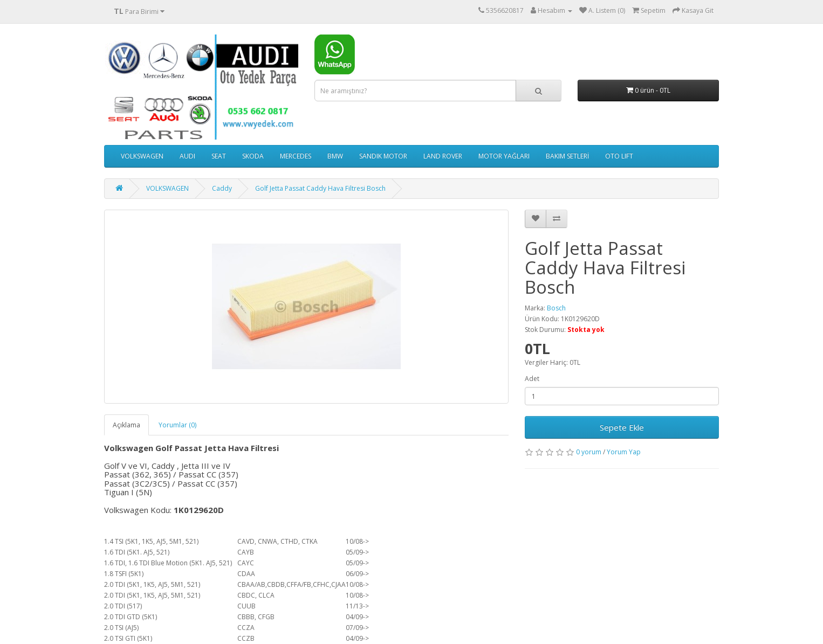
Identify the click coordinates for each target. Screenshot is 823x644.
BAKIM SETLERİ (567, 156)
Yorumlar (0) (177, 425)
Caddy (222, 188)
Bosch (556, 308)
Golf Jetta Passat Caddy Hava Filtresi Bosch (320, 188)
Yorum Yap (624, 452)
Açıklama (126, 425)
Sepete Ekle (622, 427)
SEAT (219, 156)
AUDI (187, 156)
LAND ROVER (443, 156)
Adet (532, 379)
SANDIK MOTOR (383, 156)
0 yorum (589, 452)
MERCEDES (296, 156)
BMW (335, 156)
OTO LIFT (619, 156)
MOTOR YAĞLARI (504, 156)
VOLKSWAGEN (142, 156)
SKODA (253, 156)
